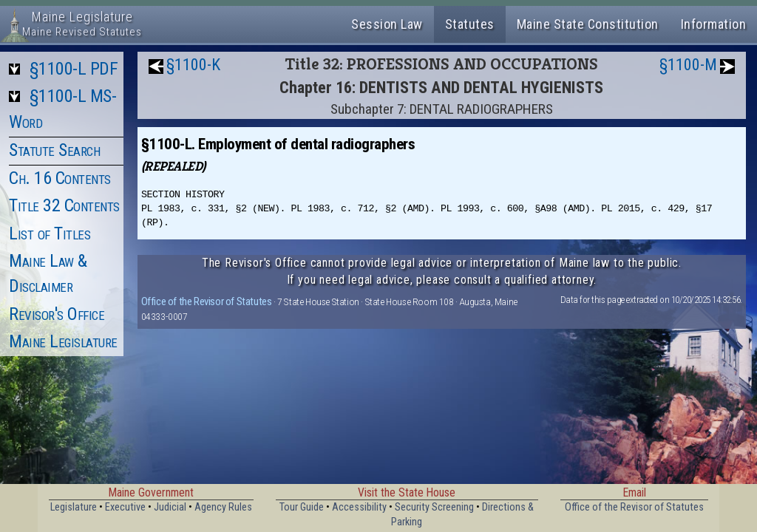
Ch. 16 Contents (60, 178)
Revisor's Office (57, 314)
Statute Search (54, 150)
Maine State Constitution (588, 24)
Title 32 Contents (64, 205)
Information (714, 24)
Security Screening (434, 507)
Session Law (387, 24)
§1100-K (193, 65)
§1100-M (688, 65)
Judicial (170, 507)
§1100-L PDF (74, 69)
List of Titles (50, 233)
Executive (125, 507)
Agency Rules (223, 507)
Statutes (470, 24)
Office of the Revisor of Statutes (207, 301)
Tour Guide (302, 507)
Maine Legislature (63, 341)
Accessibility (359, 507)
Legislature (74, 507)
